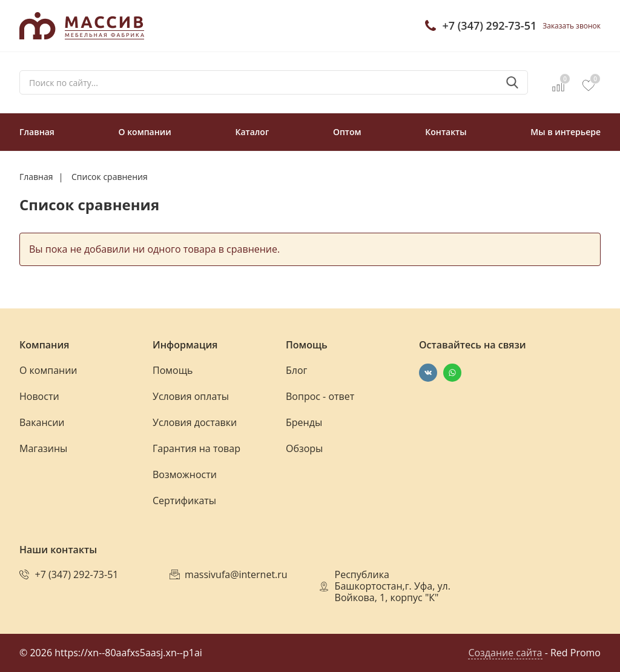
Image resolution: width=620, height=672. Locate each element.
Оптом (347, 132)
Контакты (446, 132)
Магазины (43, 448)
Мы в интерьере (566, 132)
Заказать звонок (572, 26)
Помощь (173, 370)
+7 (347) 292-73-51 (489, 25)
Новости (39, 396)
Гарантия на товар (196, 448)
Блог (296, 370)
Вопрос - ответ (320, 396)
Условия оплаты (191, 396)
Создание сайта (505, 653)
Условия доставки (195, 422)
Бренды (304, 422)
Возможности (185, 474)
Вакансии (42, 422)
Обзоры (304, 448)
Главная (37, 132)
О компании (145, 132)
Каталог (252, 132)
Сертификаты (184, 501)
